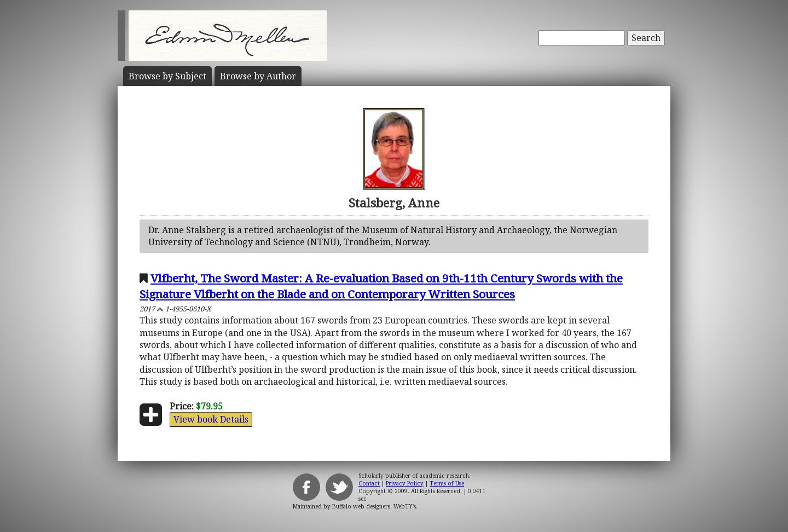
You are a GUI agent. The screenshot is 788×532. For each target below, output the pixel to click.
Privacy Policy (405, 483)
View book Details (211, 419)
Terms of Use (447, 483)
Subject (167, 76)
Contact (369, 483)
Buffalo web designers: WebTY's (374, 506)
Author (258, 76)
